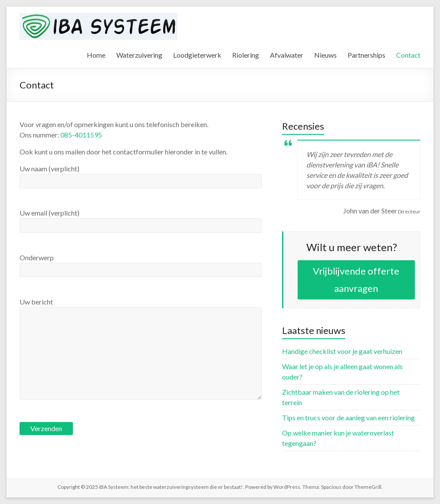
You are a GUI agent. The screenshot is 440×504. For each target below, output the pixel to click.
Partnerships (366, 55)
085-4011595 (81, 135)
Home (96, 55)
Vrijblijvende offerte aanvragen (356, 280)
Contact (408, 55)
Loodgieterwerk (197, 55)
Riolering (246, 55)
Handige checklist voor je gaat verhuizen (342, 351)
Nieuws (325, 55)
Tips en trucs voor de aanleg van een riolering (348, 417)
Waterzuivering (139, 55)
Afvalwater (287, 55)
